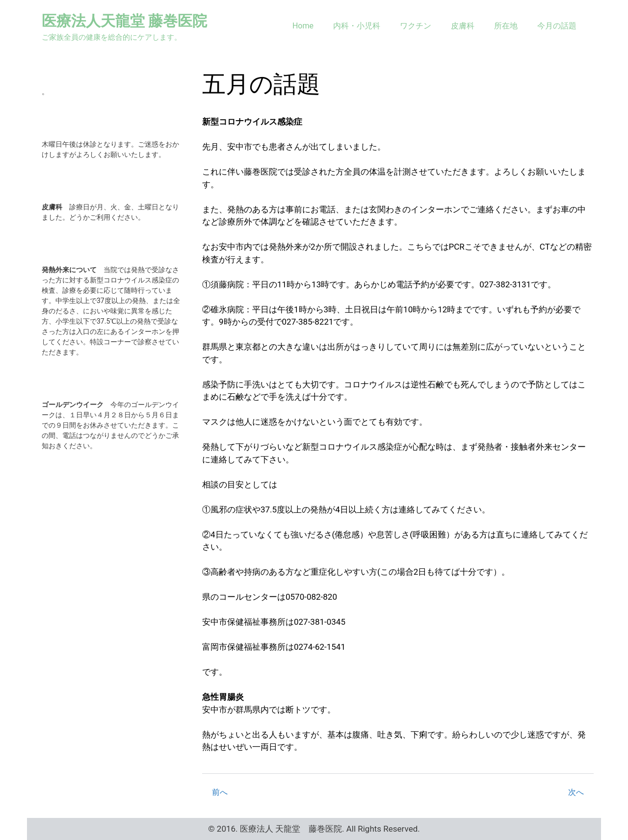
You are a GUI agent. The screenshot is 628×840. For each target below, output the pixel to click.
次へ (576, 792)
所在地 (506, 26)
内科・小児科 (357, 26)
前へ (220, 792)
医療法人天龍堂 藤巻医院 (124, 21)
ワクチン (416, 26)
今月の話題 (557, 26)
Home (303, 26)
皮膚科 (463, 26)
